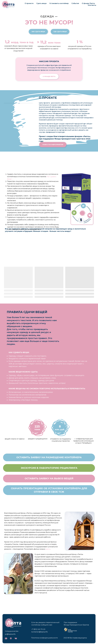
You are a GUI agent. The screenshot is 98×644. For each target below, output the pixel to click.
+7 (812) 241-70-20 (38, 629)
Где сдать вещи (60, 32)
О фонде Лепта (88, 3)
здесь (48, 549)
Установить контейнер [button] (59, 3)
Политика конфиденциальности (45, 638)
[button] (49, 457)
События (75, 3)
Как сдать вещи (38, 32)
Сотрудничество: (12, 631)
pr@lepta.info (10, 634)
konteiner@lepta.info (40, 632)
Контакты (92, 5)
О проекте (29, 3)
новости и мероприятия (53, 145)
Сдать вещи (41, 3)
